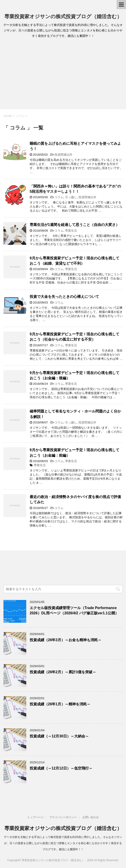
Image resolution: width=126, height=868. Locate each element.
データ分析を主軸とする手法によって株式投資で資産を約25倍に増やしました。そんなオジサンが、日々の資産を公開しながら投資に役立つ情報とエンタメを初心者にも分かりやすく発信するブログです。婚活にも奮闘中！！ (63, 843)
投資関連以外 (63, 155)
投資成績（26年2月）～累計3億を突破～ (63, 672)
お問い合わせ (91, 817)
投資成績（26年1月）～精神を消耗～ (60, 704)
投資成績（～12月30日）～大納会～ (59, 736)
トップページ (35, 817)
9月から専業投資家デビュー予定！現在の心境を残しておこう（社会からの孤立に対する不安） (75, 337)
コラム (59, 197)
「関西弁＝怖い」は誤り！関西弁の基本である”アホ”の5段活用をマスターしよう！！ (75, 189)
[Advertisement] (63, 75)
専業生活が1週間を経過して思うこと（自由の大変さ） (75, 225)
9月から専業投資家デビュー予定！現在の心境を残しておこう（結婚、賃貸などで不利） (75, 261)
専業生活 (71, 231)
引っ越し (71, 197)
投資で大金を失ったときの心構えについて (64, 297)
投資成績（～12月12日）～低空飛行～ (61, 768)
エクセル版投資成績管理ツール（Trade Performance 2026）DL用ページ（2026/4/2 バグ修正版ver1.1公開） (74, 610)
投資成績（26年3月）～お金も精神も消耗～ (66, 640)
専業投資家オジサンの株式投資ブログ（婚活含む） (63, 16)
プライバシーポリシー (63, 817)
